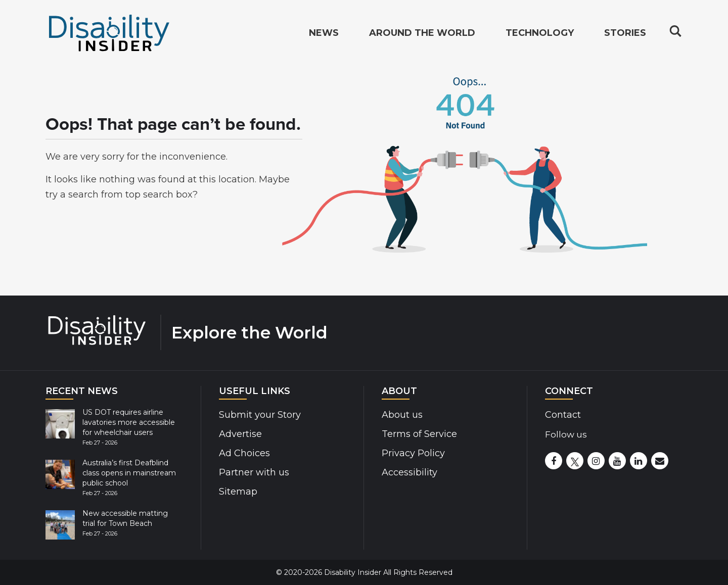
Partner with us (254, 472)
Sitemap (238, 492)
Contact (563, 415)
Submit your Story (260, 415)
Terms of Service (419, 434)
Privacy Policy (413, 453)
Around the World (422, 33)
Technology (540, 33)
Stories (625, 33)
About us (402, 415)
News (324, 33)
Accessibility (409, 472)
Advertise (240, 434)
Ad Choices (244, 453)
